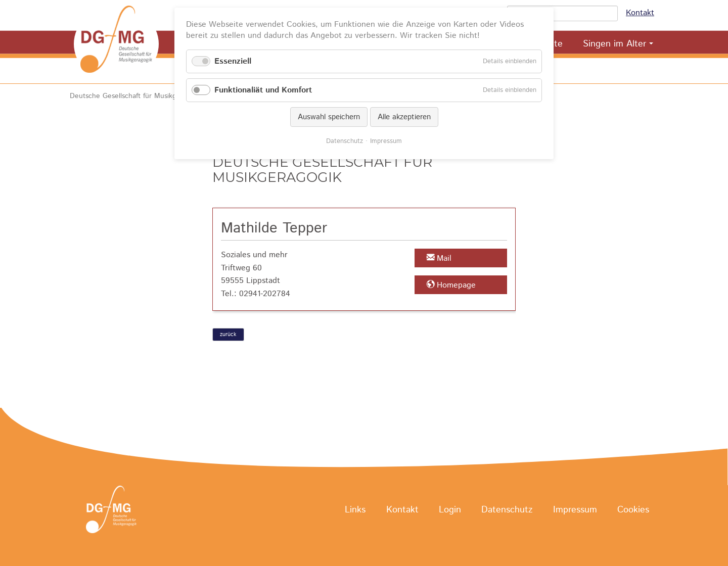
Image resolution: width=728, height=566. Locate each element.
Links (355, 510)
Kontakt (640, 13)
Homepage (456, 285)
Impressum (575, 510)
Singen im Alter (615, 44)
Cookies (633, 510)
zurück (228, 335)
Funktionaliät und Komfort (263, 90)
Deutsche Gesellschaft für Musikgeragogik (137, 96)
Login (450, 510)
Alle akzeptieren (404, 117)
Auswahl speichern (329, 117)
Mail (444, 258)
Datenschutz (507, 510)
